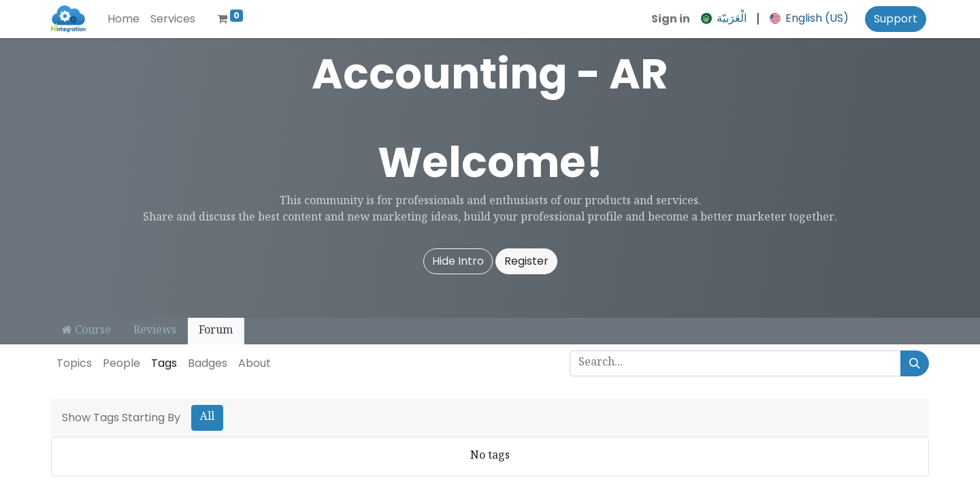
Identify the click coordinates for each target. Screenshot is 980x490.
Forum (216, 331)
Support (896, 19)
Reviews (155, 331)
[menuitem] (124, 19)
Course (86, 331)
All (207, 418)
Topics (74, 363)
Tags (164, 363)
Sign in (671, 19)
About (255, 363)
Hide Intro (458, 261)
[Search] (915, 363)
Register (526, 261)
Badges (208, 363)
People (121, 363)
